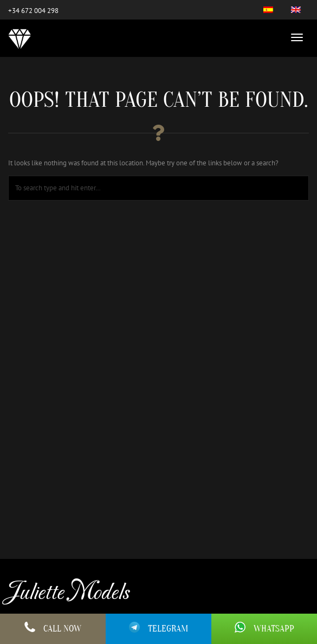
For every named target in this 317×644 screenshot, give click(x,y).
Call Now (53, 629)
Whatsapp (264, 629)
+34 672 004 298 (33, 11)
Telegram (158, 628)
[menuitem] (268, 10)
